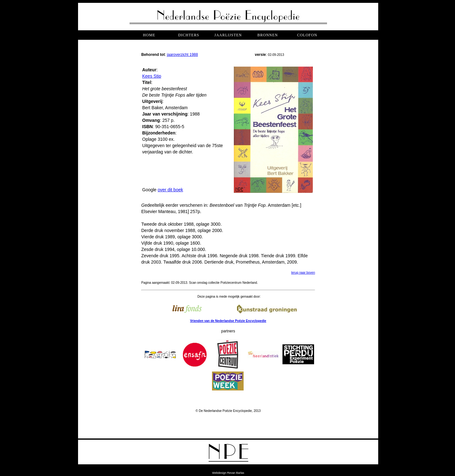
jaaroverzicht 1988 (182, 55)
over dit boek (170, 190)
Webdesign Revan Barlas (228, 473)
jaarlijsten (228, 35)
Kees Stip (152, 76)
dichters (189, 35)
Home (149, 35)
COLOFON (307, 35)
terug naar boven (303, 273)
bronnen (267, 35)
